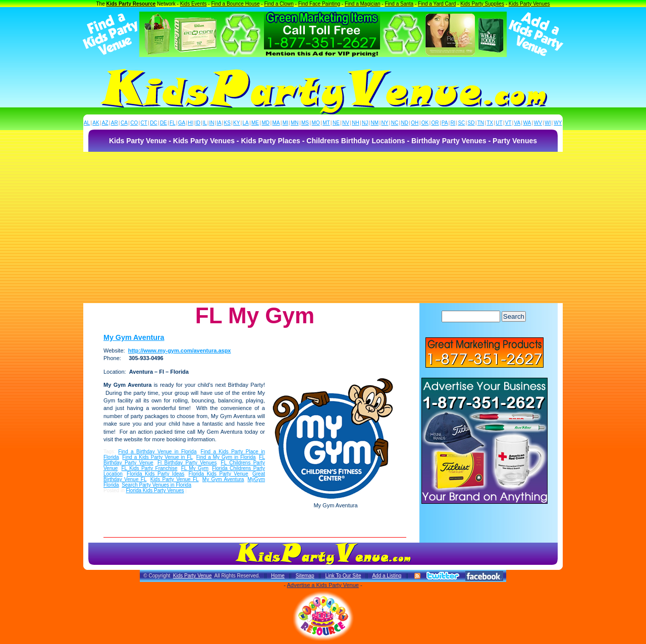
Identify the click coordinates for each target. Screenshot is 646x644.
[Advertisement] (323, 227)
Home (278, 576)
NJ (365, 123)
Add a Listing (387, 576)
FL (173, 123)
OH (415, 123)
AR (115, 123)
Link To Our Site (343, 576)
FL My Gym (195, 468)
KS (227, 123)
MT (326, 123)
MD (266, 123)
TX (490, 123)
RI (453, 123)
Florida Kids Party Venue (219, 474)
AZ (105, 123)
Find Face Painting (319, 4)
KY (236, 123)
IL (205, 123)
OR (435, 123)
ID (198, 123)
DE (164, 123)
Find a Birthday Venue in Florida (157, 452)
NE (336, 123)
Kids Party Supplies (482, 4)
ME (255, 123)
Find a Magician (363, 4)
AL (87, 123)
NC (395, 123)
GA (182, 123)
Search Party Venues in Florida (156, 485)
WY (558, 123)
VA (518, 123)
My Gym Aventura (134, 337)
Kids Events (194, 4)
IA (219, 123)
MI (285, 123)
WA (527, 123)
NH (355, 123)
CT (144, 123)
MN (295, 123)
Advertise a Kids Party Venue (322, 585)
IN (211, 123)
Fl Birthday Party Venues (187, 463)
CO (134, 123)
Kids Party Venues (529, 4)
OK (425, 123)
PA (445, 123)
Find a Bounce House (235, 4)
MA (276, 123)
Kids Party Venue (193, 576)
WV (538, 123)
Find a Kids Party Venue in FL (157, 457)
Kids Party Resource (131, 4)
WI (548, 123)
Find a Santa (399, 4)
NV (346, 123)
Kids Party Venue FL (175, 479)
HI (190, 123)
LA (246, 123)
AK (96, 123)
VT (508, 123)
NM (375, 123)
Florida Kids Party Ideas (155, 474)
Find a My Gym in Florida (226, 457)
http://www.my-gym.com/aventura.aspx (180, 350)
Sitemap (305, 576)
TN (481, 123)
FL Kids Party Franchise (150, 468)
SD (471, 123)
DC (153, 123)
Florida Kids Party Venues (155, 490)
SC (461, 123)
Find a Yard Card (437, 4)
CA (124, 123)
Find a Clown (279, 4)
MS (305, 123)
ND (405, 123)
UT (499, 123)
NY (385, 123)
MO (316, 123)
